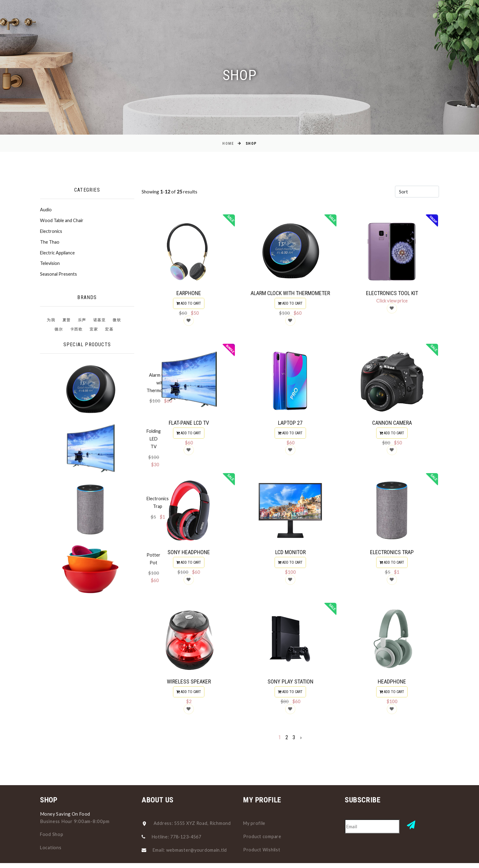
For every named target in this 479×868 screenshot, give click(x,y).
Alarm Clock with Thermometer (290, 293)
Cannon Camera (392, 424)
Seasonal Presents (59, 277)
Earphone (189, 293)
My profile (255, 823)
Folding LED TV (95, 406)
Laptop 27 (290, 424)
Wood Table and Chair (62, 221)
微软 (117, 322)
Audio (46, 210)
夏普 (67, 322)
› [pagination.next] (301, 741)
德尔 (59, 332)
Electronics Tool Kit (392, 293)
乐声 (82, 322)
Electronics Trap (96, 436)
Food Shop (52, 834)
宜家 (94, 332)
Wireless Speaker (189, 685)
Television (50, 266)
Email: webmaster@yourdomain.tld (191, 850)
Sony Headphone (189, 554)
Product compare (262, 836)
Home (228, 144)
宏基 (109, 332)
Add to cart (189, 303)
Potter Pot (90, 467)
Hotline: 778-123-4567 (179, 837)
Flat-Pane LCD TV (189, 424)
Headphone (392, 684)
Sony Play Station (290, 684)
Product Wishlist (262, 849)
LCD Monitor (290, 554)
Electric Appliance (58, 254)
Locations (51, 847)
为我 (51, 322)
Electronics (52, 232)
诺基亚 (100, 322)
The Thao (50, 243)
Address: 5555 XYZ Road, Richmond (194, 823)
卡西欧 (76, 332)
